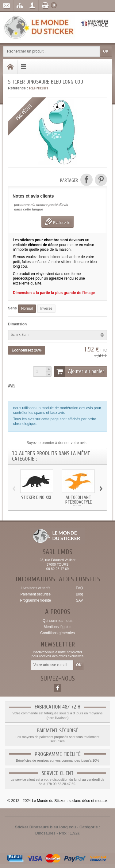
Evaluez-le (57, 222)
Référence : (18, 88)
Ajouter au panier (79, 371)
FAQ (79, 588)
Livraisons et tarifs (35, 588)
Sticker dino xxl (36, 498)
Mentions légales (57, 627)
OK (106, 51)
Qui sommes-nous (57, 621)
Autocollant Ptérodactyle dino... (79, 502)
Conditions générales (57, 633)
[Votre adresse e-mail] (52, 665)
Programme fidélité (35, 600)
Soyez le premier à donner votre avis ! (57, 443)
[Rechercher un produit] (52, 51)
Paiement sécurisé (35, 594)
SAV (80, 600)
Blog (79, 594)
